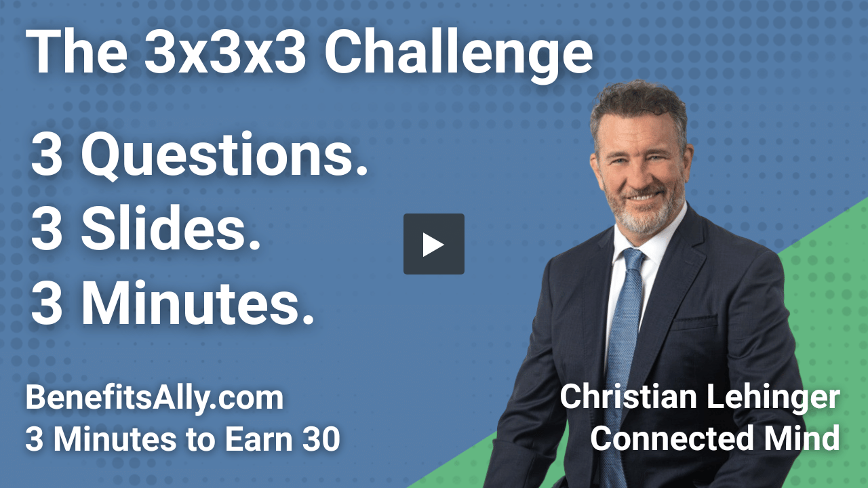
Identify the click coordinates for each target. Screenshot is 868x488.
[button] (434, 244)
